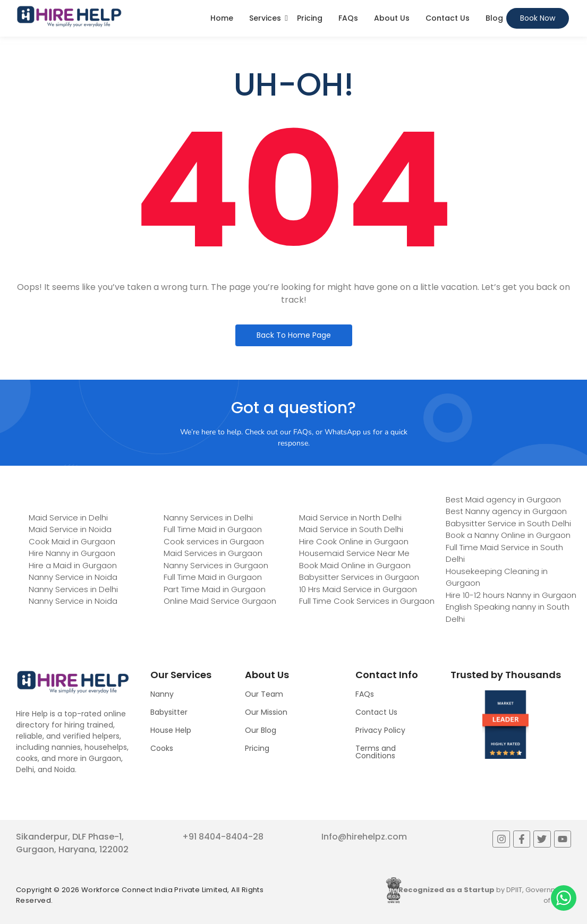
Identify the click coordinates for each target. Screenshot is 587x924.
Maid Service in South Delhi (351, 529)
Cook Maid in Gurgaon (72, 541)
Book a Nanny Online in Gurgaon (508, 535)
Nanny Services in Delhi (73, 589)
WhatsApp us (348, 432)
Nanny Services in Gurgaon (216, 565)
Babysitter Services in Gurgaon (359, 577)
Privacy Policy (380, 730)
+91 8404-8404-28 (223, 837)
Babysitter (169, 712)
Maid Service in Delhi (68, 517)
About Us (392, 18)
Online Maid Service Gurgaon (220, 601)
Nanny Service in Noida (73, 577)
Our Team (264, 694)
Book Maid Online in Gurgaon (355, 565)
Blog (494, 18)
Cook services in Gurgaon (214, 541)
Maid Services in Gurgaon (213, 553)
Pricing (310, 18)
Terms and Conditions (376, 752)
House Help (171, 730)
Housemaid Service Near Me (354, 553)
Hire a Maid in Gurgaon (73, 565)
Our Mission (266, 712)
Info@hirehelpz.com (364, 837)
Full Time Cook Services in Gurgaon (367, 601)
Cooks (162, 748)
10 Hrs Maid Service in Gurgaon (358, 589)
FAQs (348, 18)
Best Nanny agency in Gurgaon (506, 511)
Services (265, 18)
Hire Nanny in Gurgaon (72, 553)
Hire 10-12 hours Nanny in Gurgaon (511, 595)
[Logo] (69, 16)
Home (222, 18)
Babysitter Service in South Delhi (508, 523)
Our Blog (261, 730)
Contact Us (448, 18)
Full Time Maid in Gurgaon (213, 529)
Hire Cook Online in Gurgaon (354, 541)
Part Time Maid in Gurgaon (215, 589)
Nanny (162, 694)
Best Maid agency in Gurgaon (503, 499)
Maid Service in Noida (70, 529)
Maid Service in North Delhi (350, 517)
